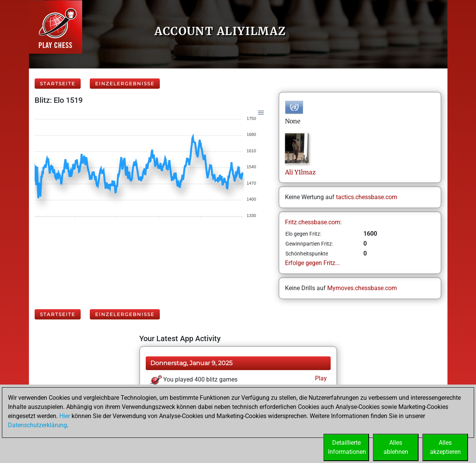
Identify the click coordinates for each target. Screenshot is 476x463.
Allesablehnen (396, 447)
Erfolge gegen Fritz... (312, 263)
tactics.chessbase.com (367, 197)
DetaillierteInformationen (347, 447)
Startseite (58, 84)
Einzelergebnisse (125, 84)
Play (320, 378)
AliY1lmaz (300, 172)
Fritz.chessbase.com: (313, 222)
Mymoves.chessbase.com (362, 288)
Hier (65, 416)
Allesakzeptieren (445, 447)
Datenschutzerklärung (37, 425)
